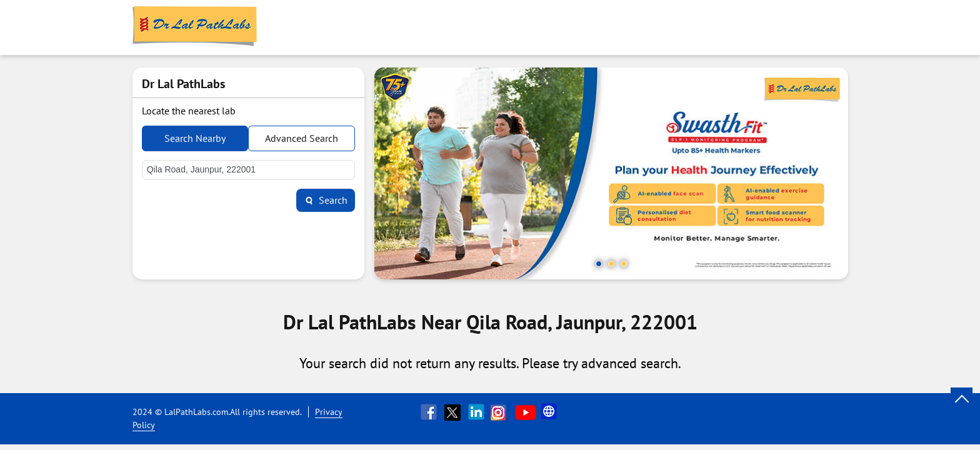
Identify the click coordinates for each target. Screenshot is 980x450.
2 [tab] (611, 264)
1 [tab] (599, 264)
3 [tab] (624, 264)
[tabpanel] (611, 173)
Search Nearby (195, 138)
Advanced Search (302, 138)
